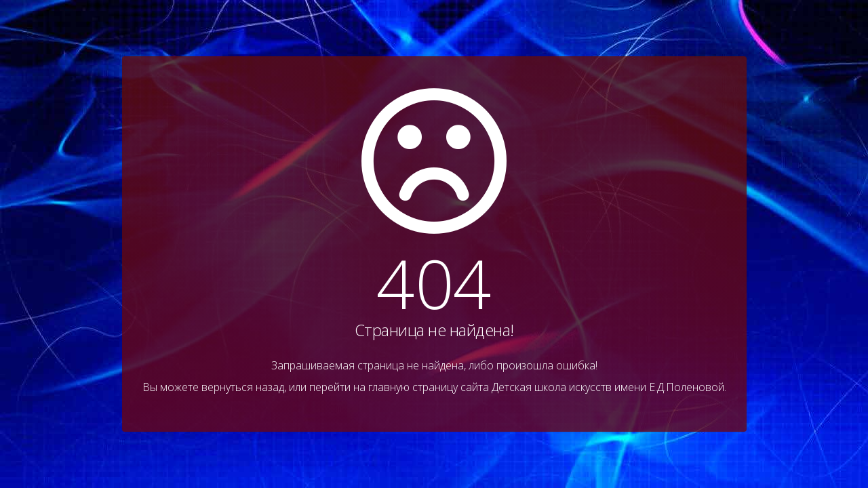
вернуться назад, (244, 387)
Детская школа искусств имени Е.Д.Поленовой (608, 387)
